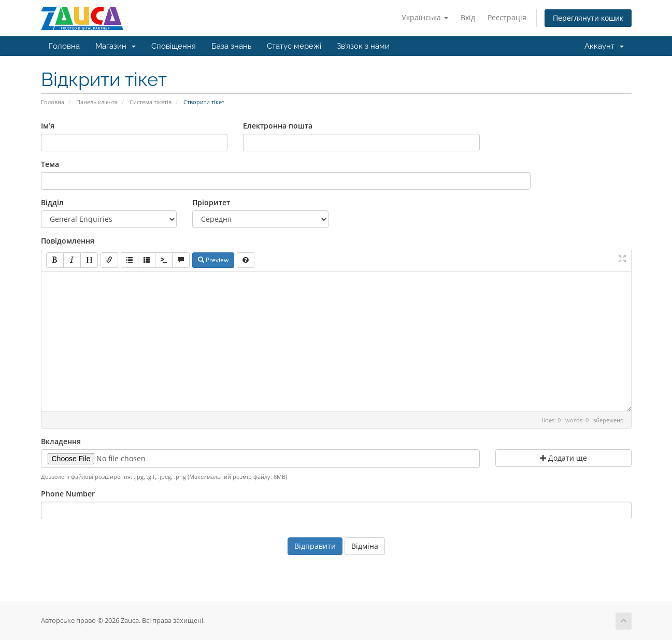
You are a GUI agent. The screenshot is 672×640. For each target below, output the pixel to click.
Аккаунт (604, 46)
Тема (50, 164)
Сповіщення (174, 46)
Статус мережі (294, 46)
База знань (231, 46)
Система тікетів (151, 102)
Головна (64, 46)
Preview (213, 260)
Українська (425, 17)
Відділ (52, 202)
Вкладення (61, 441)
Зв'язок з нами (363, 46)
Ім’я (48, 126)
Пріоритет (211, 202)
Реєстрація (507, 17)
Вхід (468, 17)
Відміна (365, 546)
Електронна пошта (278, 126)
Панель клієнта (97, 102)
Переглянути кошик (588, 18)
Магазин (116, 46)
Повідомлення (68, 241)
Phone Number (68, 494)
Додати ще (563, 458)
